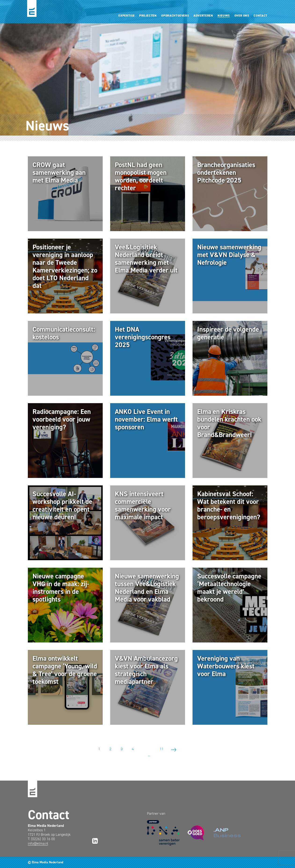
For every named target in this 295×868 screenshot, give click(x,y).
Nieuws (224, 16)
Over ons (242, 16)
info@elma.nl (38, 843)
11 (162, 749)
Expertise (126, 16)
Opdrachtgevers (175, 16)
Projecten (148, 16)
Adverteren (203, 16)
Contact (260, 16)
